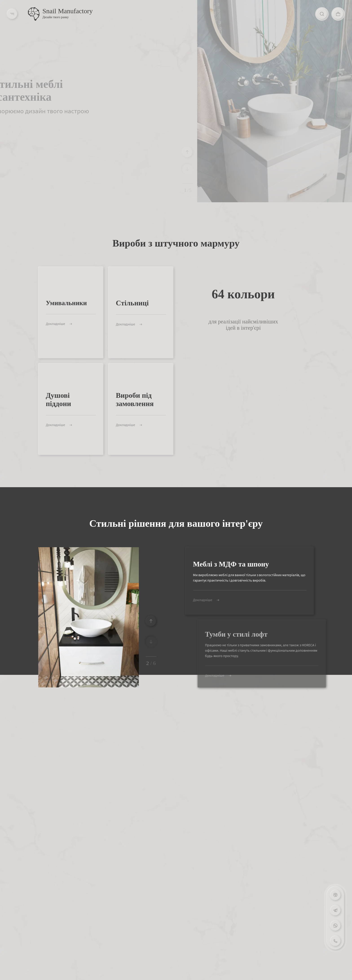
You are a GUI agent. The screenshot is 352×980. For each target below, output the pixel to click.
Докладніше (49, 324)
